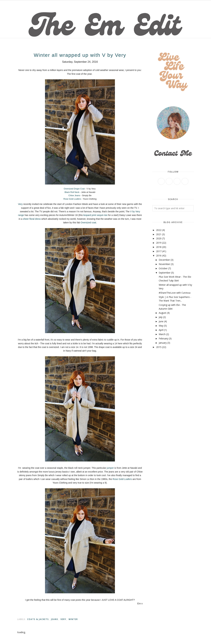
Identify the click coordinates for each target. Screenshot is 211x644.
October (163, 268)
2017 (159, 251)
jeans (55, 619)
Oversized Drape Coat (75, 189)
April (161, 330)
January (163, 343)
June (161, 321)
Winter (73, 619)
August (162, 313)
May (161, 326)
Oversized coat (88, 223)
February (163, 338)
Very (20, 204)
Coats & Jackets (38, 619)
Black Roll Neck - (73, 192)
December (164, 260)
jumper (110, 468)
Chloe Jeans (75, 195)
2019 (159, 243)
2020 (159, 238)
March (162, 334)
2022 (159, 230)
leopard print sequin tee (95, 215)
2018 (159, 247)
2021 (159, 234)
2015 (159, 347)
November (164, 264)
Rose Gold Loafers (72, 199)
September (165, 273)
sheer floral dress (32, 219)
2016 (159, 256)
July (161, 317)
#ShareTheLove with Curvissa (175, 293)
